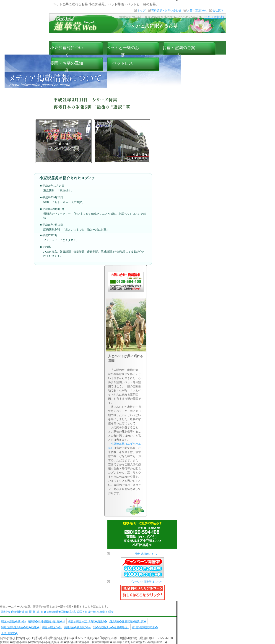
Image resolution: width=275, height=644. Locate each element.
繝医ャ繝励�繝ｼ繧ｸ (13, 621)
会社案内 (218, 10)
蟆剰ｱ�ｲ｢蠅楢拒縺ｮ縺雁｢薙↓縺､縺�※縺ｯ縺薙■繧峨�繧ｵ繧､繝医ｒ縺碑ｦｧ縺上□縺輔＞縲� (58, 612)
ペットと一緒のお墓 (123, 51)
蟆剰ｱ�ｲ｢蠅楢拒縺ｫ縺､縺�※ (47, 621)
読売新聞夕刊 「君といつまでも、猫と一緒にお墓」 (76, 230)
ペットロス (123, 63)
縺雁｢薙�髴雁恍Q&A (78, 627)
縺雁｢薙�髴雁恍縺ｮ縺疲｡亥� (128, 621)
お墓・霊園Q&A (197, 10)
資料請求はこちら (146, 554)
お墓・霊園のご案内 (179, 51)
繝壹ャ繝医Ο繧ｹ (52, 627)
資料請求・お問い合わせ (166, 10)
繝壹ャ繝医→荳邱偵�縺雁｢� (87, 621)
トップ (141, 10)
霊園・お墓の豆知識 (67, 67)
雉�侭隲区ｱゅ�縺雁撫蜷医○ (111, 627)
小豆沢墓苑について (67, 51)
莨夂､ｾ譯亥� (9, 633)
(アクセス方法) (213, 17)
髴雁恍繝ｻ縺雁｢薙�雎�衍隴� (20, 627)
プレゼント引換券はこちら (146, 582)
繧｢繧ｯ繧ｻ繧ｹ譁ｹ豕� (145, 627)
